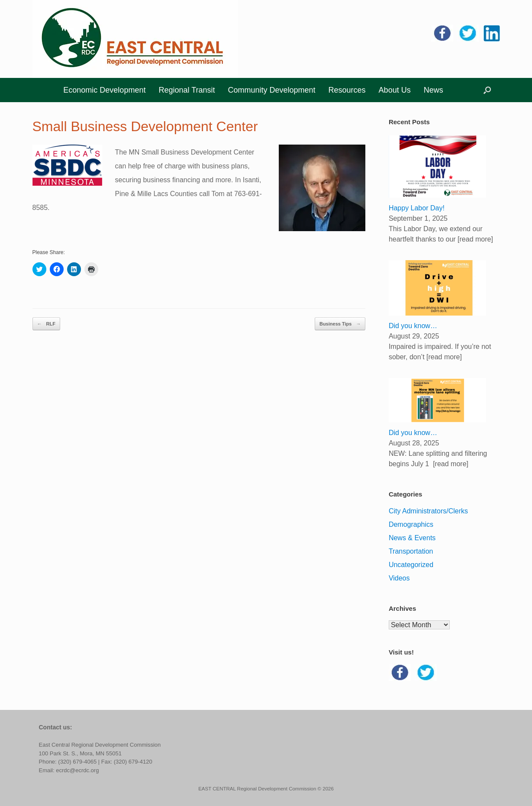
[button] (487, 90)
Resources (347, 90)
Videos (399, 578)
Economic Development (104, 90)
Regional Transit (187, 90)
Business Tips (340, 324)
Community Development (271, 90)
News (434, 90)
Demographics (411, 524)
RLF (46, 324)
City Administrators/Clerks (428, 511)
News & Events (412, 538)
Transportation (411, 551)
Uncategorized (411, 565)
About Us (395, 90)
